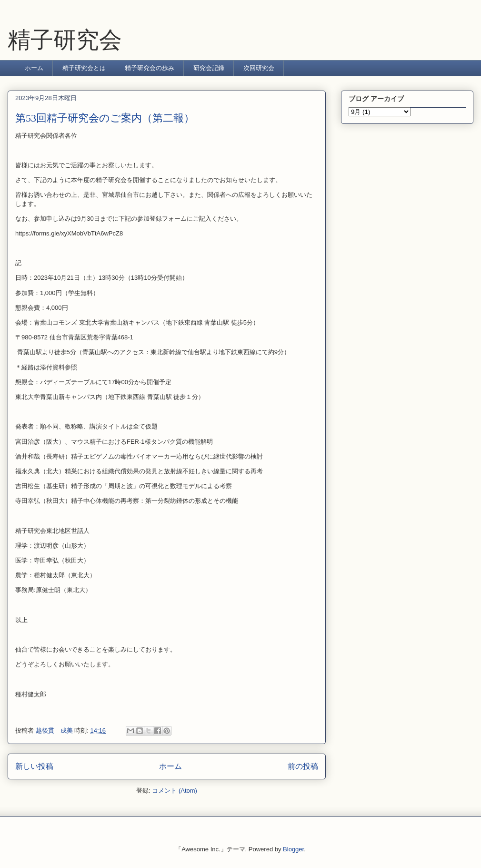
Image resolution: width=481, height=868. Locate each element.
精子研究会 (65, 40)
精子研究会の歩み (150, 68)
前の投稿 (303, 766)
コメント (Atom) (175, 791)
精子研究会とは (84, 68)
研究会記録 (209, 68)
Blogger (293, 849)
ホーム (34, 68)
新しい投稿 (34, 766)
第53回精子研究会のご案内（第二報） (105, 118)
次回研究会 (259, 68)
